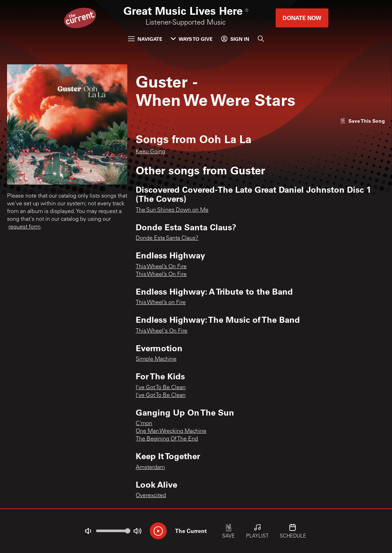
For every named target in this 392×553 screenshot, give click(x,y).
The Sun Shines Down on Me (172, 210)
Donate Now (302, 18)
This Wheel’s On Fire (161, 267)
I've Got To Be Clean (161, 388)
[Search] (261, 39)
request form (24, 227)
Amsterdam (150, 468)
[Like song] (362, 121)
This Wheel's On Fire (162, 331)
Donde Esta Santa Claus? (167, 238)
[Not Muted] (88, 531)
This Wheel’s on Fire (161, 303)
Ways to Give (192, 39)
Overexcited (151, 496)
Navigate (145, 39)
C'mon (144, 424)
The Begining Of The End (167, 439)
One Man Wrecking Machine (171, 431)
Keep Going (150, 152)
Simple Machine (156, 359)
